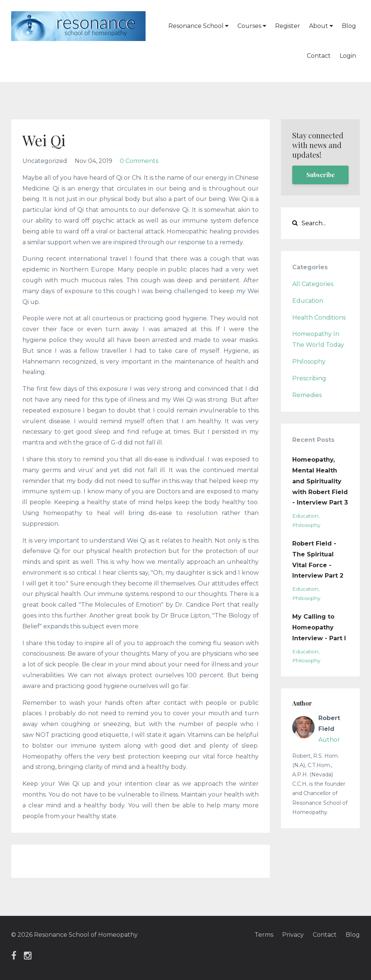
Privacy (293, 935)
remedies (307, 395)
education (308, 301)
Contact (319, 56)
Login (348, 56)
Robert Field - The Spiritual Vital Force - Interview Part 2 (318, 560)
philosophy (309, 362)
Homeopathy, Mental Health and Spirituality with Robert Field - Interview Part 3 (320, 481)
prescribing (309, 378)
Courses (252, 26)
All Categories (313, 284)
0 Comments (139, 161)
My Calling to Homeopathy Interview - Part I (319, 627)
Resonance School (198, 26)
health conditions (319, 318)
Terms (264, 935)
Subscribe (321, 175)
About (321, 26)
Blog (349, 26)
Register (288, 26)
